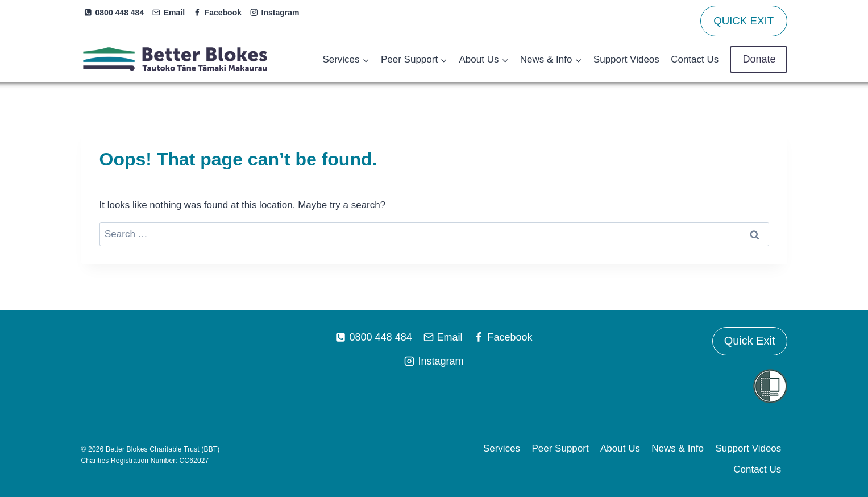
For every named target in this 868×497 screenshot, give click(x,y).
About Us (620, 448)
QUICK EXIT (744, 21)
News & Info (678, 448)
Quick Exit (749, 341)
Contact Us (695, 59)
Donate (758, 59)
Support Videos (626, 59)
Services (502, 448)
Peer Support (560, 448)
